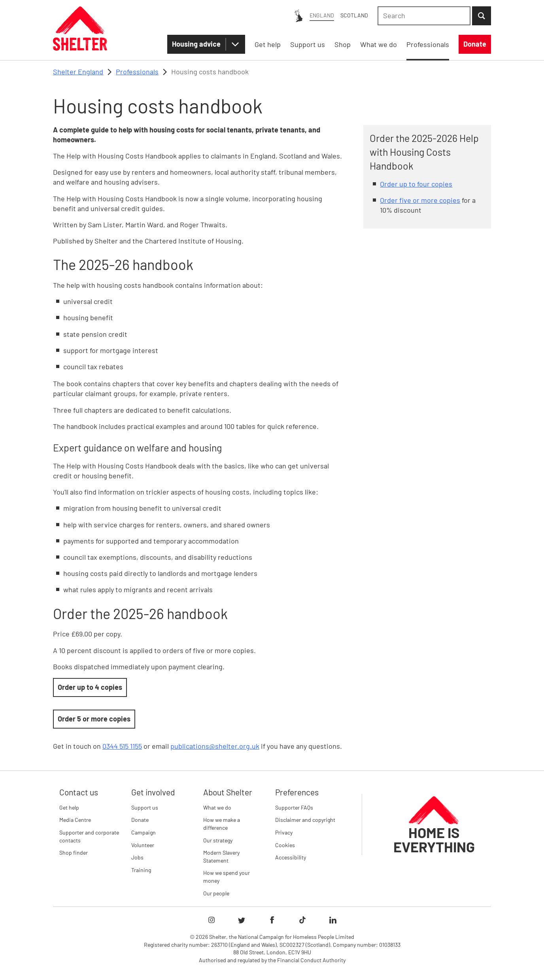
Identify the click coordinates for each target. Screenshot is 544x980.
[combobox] (424, 16)
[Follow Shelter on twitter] (242, 920)
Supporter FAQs (294, 807)
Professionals (137, 72)
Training (141, 870)
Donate (140, 820)
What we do (217, 807)
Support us (145, 807)
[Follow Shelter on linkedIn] (333, 920)
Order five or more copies (420, 200)
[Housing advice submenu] (235, 44)
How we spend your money (227, 877)
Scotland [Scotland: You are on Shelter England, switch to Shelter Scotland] (354, 15)
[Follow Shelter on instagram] (212, 920)
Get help (69, 807)
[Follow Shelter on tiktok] (302, 920)
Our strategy (218, 840)
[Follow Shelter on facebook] (272, 920)
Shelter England (78, 72)
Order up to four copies (416, 184)
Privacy (284, 832)
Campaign (144, 832)
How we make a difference (222, 824)
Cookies (285, 845)
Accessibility (291, 857)
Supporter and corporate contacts (89, 836)
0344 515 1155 (122, 746)
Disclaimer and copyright (305, 820)
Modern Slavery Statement (221, 856)
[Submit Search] (482, 16)
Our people (216, 893)
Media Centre (75, 820)
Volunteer (143, 845)
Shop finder (74, 853)
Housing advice (196, 44)
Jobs (137, 857)
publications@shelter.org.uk (215, 746)
